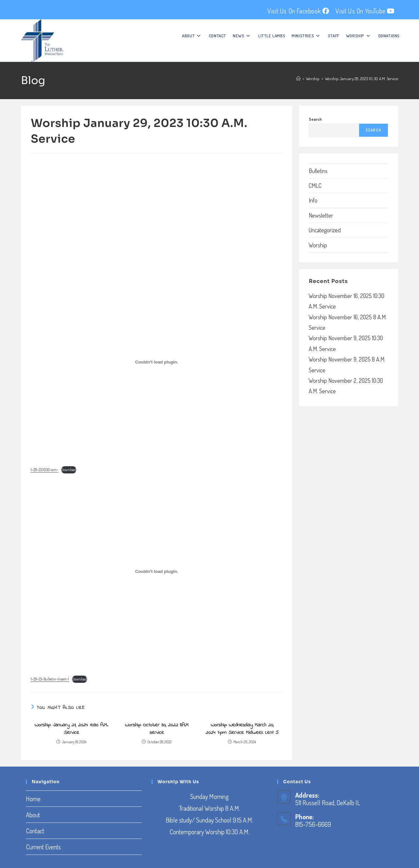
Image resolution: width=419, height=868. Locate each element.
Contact (35, 831)
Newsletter (321, 215)
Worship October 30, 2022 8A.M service (157, 729)
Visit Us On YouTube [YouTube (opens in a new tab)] (365, 11)
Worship (318, 245)
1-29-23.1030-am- (45, 470)
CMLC (315, 186)
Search (315, 119)
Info (313, 200)
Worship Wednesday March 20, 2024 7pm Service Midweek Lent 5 (242, 729)
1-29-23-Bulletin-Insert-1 (50, 679)
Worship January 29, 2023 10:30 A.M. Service (362, 79)
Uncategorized (325, 230)
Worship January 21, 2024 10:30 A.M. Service (71, 729)
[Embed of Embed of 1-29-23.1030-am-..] (157, 362)
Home (33, 799)
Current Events (43, 847)
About (33, 815)
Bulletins (318, 171)
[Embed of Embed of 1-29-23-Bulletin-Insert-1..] (157, 572)
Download (69, 470)
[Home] (298, 79)
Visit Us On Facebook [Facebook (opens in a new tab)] (298, 11)
